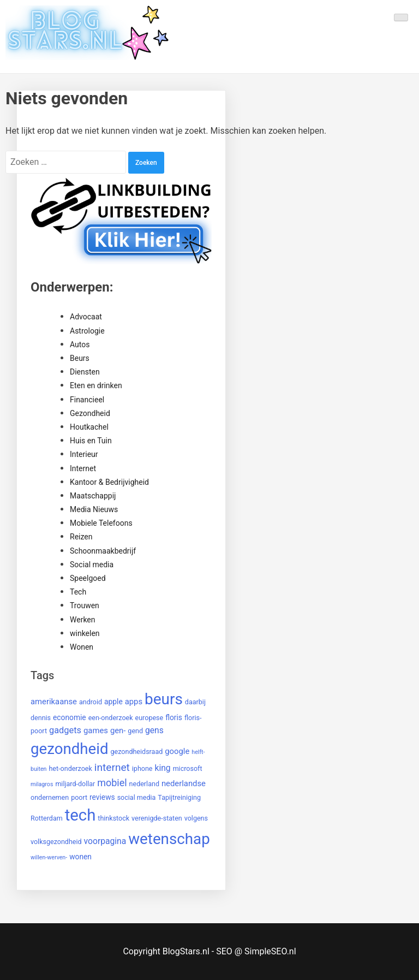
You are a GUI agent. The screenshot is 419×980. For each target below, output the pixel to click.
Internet (83, 468)
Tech (78, 592)
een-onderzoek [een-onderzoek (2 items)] (111, 718)
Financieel (87, 400)
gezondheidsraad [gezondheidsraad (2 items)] (137, 752)
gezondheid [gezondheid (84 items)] (70, 749)
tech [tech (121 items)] (80, 815)
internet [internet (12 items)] (112, 767)
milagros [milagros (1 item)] (42, 784)
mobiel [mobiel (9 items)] (112, 783)
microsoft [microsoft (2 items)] (188, 768)
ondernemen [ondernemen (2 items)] (50, 797)
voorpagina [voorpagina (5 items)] (105, 841)
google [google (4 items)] (177, 751)
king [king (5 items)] (162, 768)
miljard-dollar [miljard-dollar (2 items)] (75, 784)
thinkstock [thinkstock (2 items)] (113, 818)
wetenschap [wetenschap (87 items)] (169, 839)
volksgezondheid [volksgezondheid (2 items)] (56, 842)
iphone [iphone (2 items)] (142, 768)
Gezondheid (90, 413)
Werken (83, 620)
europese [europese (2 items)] (149, 718)
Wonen (82, 647)
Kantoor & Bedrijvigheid (109, 482)
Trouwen (85, 605)
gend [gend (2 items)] (135, 731)
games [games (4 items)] (96, 730)
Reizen (81, 537)
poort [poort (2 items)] (79, 797)
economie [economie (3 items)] (70, 717)
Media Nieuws (94, 509)
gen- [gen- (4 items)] (118, 730)
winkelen (85, 633)
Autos (80, 345)
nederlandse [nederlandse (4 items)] (184, 783)
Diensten (85, 372)
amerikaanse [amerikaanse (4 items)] (54, 702)
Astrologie (87, 331)
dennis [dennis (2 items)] (41, 718)
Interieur (84, 454)
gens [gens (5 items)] (154, 730)
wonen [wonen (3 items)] (80, 857)
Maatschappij (93, 496)
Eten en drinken (96, 385)
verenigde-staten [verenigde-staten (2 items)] (157, 818)
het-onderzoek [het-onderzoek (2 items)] (70, 768)
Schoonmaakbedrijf (103, 551)
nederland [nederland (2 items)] (144, 784)
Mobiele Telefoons (101, 523)
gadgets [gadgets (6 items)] (65, 730)
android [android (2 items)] (91, 702)
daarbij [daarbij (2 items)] (195, 702)
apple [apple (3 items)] (113, 702)
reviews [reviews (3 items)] (102, 797)
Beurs (80, 358)
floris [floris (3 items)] (174, 717)
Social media (92, 565)
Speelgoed (88, 578)
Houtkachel (89, 427)
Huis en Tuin (91, 441)
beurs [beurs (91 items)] (164, 699)
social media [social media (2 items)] (137, 797)
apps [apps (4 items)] (134, 702)
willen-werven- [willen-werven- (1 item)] (49, 857)
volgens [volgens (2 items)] (196, 818)
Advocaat (86, 317)
